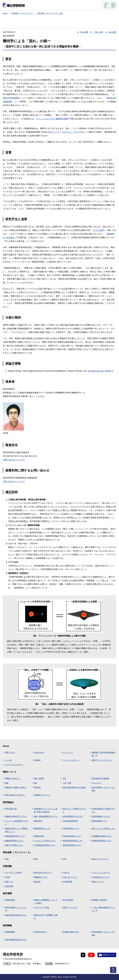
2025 (36, 859)
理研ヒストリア (98, 882)
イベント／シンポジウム (101, 873)
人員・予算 (67, 783)
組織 (7, 783)
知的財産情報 (10, 900)
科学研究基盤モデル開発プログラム (103, 810)
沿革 (64, 778)
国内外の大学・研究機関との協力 (46, 917)
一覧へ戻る (98, 32)
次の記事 (112, 32)
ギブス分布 (99, 230)
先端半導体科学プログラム (73, 816)
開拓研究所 (38, 821)
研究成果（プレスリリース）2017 (50, 13)
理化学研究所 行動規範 (100, 778)
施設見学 (37, 882)
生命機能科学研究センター (102, 836)
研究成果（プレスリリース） (22, 13)
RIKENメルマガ (109, 955)
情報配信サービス (41, 877)
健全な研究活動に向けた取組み (74, 787)
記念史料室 (9, 886)
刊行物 (7, 877)
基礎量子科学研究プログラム (16, 816)
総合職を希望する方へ (71, 932)
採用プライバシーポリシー (102, 760)
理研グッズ (9, 882)
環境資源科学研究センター (73, 841)
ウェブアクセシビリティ (14, 765)
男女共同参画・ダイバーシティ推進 (103, 789)
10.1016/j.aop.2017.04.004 (100, 371)
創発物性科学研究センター (102, 841)
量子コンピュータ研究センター (103, 828)
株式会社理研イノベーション (16, 909)
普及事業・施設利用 (99, 900)
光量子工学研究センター (14, 845)
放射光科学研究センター (72, 845)
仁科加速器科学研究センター (45, 845)
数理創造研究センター (42, 828)
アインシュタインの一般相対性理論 (53, 119)
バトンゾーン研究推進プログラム (17, 822)
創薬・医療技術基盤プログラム (46, 816)
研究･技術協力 (68, 900)
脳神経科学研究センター (14, 841)
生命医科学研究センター (72, 836)
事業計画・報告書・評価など (16, 787)
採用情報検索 (10, 932)
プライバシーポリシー (71, 760)
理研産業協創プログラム (101, 816)
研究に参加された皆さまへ (15, 795)
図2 (22, 275)
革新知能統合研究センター (15, 836)
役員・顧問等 (39, 778)
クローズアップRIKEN (13, 873)
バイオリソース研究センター (45, 841)
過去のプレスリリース (100, 859)
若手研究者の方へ (41, 932)
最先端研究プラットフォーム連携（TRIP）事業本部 (46, 810)
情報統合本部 (39, 836)
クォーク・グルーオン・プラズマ (67, 132)
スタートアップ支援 (41, 907)
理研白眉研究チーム (99, 821)
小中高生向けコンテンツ (101, 877)
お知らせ (66, 873)
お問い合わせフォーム (14, 460)
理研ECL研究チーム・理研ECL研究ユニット (17, 830)
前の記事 (84, 32)
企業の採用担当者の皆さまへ (16, 915)
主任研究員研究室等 (70, 821)
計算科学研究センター (71, 828)
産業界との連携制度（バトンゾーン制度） (46, 901)
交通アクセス (10, 752)
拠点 (36, 783)
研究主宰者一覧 (11, 809)
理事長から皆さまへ (12, 778)
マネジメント (97, 783)
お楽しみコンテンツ (70, 877)
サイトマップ (68, 752)
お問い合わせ (39, 752)
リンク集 (8, 760)
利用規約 (37, 760)
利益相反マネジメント (42, 795)
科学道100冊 (67, 882)
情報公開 (37, 787)
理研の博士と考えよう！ (43, 873)
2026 (7, 859)
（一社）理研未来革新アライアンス (103, 909)
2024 (65, 859)
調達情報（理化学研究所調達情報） (103, 754)
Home (5, 13)
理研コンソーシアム (70, 907)
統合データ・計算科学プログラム (74, 810)
